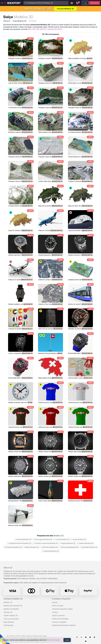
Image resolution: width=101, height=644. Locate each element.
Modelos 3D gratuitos (11, 609)
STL (45, 29)
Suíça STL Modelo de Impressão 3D (20, 230)
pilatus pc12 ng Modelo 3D (17, 280)
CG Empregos (8, 625)
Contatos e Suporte (61, 599)
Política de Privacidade (60, 619)
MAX (30, 29)
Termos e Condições (59, 622)
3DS (42, 29)
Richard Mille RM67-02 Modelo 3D (19, 378)
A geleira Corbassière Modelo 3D (79, 181)
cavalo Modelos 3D (79, 539)
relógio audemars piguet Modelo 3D (20, 476)
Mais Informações (53, 640)
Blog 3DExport (9, 622)
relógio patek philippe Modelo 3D (79, 452)
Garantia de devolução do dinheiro (64, 625)
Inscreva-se (95, 3)
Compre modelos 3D (13, 599)
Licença (55, 612)
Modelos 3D (8, 602)
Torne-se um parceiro (11, 619)
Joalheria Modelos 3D (85, 543)
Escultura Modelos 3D (23, 539)
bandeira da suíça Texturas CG (78, 501)
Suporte (55, 602)
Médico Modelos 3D (31, 547)
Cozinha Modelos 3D (62, 539)
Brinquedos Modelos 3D (13, 547)
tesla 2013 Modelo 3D (76, 230)
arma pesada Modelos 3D (69, 547)
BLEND (54, 29)
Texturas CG (8, 612)
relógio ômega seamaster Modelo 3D (50, 452)
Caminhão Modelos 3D (89, 547)
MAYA (60, 29)
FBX (38, 29)
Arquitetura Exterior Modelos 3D (19, 543)
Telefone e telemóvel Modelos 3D (45, 543)
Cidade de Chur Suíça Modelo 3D (49, 304)
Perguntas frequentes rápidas (62, 609)
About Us (8, 568)
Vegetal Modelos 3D (67, 543)
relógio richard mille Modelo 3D (19, 452)
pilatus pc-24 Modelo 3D (46, 230)
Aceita (67, 640)
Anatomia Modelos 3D (50, 551)
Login (85, 3)
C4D (49, 29)
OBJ (34, 29)
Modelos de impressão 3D (13, 606)
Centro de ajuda (58, 606)
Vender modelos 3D (11, 616)
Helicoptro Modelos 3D (49, 547)
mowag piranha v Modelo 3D (18, 501)
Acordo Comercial (58, 616)
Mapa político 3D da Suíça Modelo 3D (50, 378)
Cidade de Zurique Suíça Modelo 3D (50, 280)
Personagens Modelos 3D (43, 539)
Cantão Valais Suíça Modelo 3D (48, 181)
